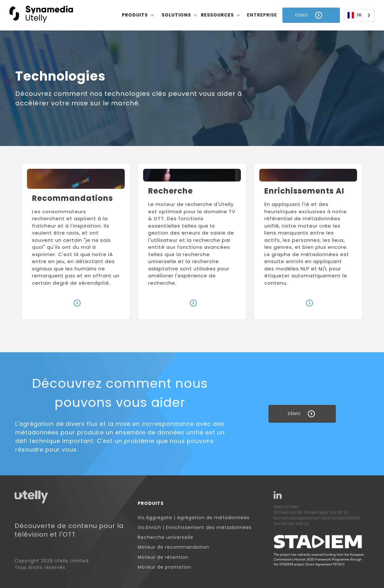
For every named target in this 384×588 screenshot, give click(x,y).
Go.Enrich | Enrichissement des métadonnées (195, 528)
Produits (151, 503)
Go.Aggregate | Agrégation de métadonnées (194, 518)
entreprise (262, 15)
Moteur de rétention (163, 557)
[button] (138, 15)
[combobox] (359, 15)
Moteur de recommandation (173, 547)
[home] (41, 15)
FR (354, 15)
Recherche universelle (166, 537)
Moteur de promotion (165, 567)
